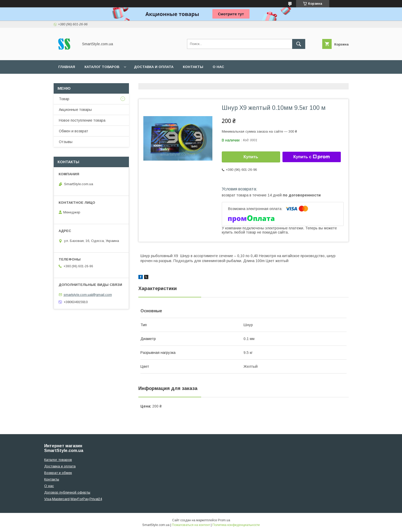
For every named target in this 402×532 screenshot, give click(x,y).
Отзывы (66, 142)
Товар (64, 99)
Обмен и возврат (73, 131)
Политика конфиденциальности (236, 525)
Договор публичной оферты (67, 492)
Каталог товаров (102, 67)
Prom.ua (224, 520)
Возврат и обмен (58, 473)
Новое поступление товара (82, 120)
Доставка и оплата (154, 67)
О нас (218, 67)
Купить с (311, 157)
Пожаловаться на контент (191, 525)
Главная (67, 67)
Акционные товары (75, 110)
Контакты (193, 67)
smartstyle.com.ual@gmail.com (88, 295)
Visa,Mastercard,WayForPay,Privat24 (73, 499)
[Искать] (299, 44)
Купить (251, 157)
